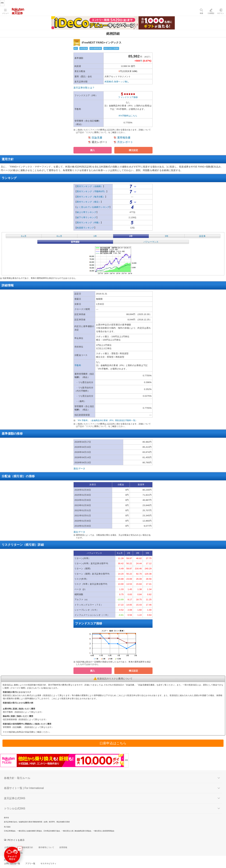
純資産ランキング (85, 228)
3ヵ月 (24, 236)
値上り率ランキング (86, 212)
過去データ (79, 468)
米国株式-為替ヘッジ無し (117, 82)
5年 (167, 236)
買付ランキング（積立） (89, 202)
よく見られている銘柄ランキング (93, 207)
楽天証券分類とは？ (84, 88)
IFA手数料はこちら (128, 116)
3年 (131, 236)
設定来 (202, 236)
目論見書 (97, 138)
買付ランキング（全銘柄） (90, 186)
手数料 (78, 365)
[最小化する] (20, 848)
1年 (95, 236)
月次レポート (125, 142)
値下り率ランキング (86, 217)
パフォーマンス (151, 242)
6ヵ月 (59, 236)
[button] (93, 150)
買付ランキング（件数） (89, 223)
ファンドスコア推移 (128, 97)
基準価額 (75, 242)
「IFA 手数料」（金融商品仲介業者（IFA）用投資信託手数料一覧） (107, 420)
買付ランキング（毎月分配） (91, 197)
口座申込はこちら (113, 743)
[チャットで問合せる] (12, 855)
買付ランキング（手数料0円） (91, 191)
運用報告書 (124, 138)
